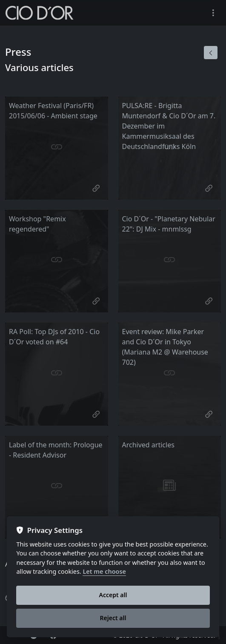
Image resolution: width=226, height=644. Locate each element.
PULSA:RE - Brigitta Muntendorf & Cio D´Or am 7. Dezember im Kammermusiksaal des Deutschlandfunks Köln (169, 126)
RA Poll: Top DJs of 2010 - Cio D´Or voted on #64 (54, 337)
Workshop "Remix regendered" (37, 224)
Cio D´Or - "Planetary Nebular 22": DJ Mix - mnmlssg (169, 224)
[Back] (211, 53)
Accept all (113, 595)
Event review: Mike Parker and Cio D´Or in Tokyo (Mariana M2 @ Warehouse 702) (165, 347)
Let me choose (104, 572)
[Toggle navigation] (213, 13)
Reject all (113, 618)
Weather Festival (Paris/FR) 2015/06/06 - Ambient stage (53, 111)
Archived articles (148, 445)
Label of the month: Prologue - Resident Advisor (56, 450)
